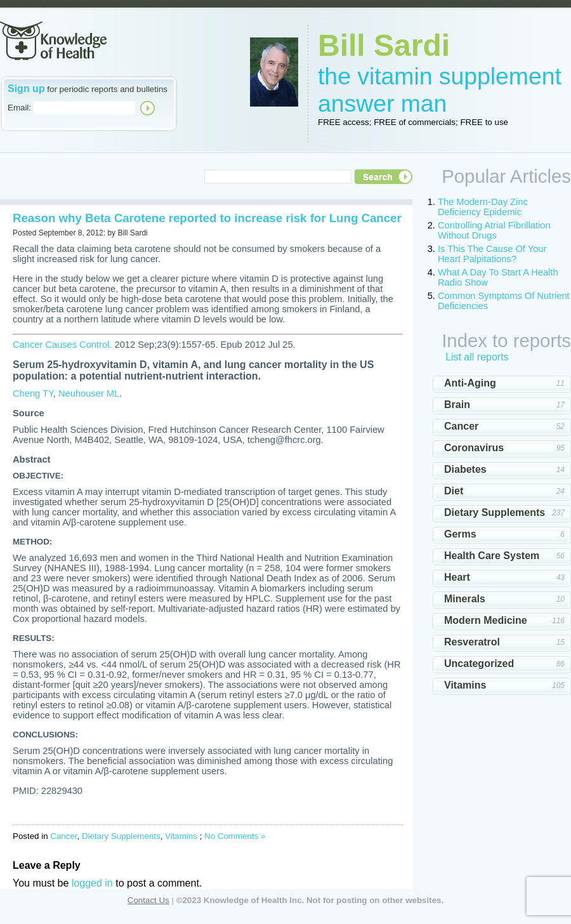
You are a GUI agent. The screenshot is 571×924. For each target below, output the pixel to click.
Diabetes (465, 469)
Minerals (465, 599)
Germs (460, 534)
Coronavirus (474, 448)
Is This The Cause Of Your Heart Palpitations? (492, 254)
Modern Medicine (486, 620)
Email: (19, 108)
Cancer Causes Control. (62, 345)
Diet (454, 491)
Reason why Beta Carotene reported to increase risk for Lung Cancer (207, 218)
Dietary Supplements (121, 836)
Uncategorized (479, 663)
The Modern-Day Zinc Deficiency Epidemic (483, 207)
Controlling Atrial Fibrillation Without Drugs (494, 230)
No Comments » (235, 836)
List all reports (477, 357)
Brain (457, 405)
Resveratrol (472, 642)
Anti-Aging (470, 383)
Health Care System (492, 556)
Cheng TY (33, 393)
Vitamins (181, 836)
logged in (92, 883)
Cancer (63, 836)
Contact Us (148, 900)
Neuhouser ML (89, 393)
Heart (457, 577)
